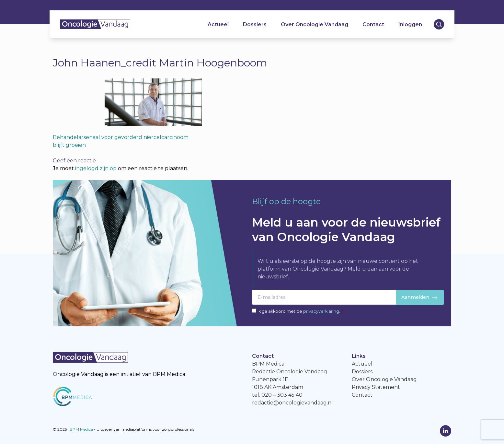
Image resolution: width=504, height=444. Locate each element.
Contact (373, 24)
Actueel (218, 24)
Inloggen (410, 24)
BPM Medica (81, 429)
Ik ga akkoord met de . (300, 311)
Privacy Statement (376, 387)
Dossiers (255, 24)
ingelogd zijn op (96, 168)
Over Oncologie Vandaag (315, 24)
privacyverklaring (321, 311)
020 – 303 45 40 (282, 395)
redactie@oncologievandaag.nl (292, 403)
